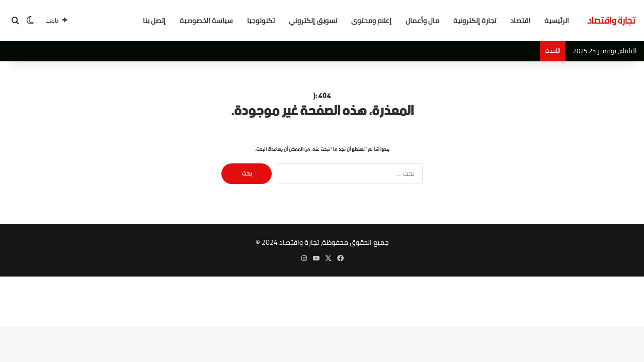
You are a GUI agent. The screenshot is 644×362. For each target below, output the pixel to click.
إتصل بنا (154, 21)
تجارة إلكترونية (475, 21)
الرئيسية (557, 21)
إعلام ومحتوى (371, 21)
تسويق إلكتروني (313, 21)
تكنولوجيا (261, 21)
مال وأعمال (422, 21)
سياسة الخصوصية (206, 21)
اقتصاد (520, 21)
